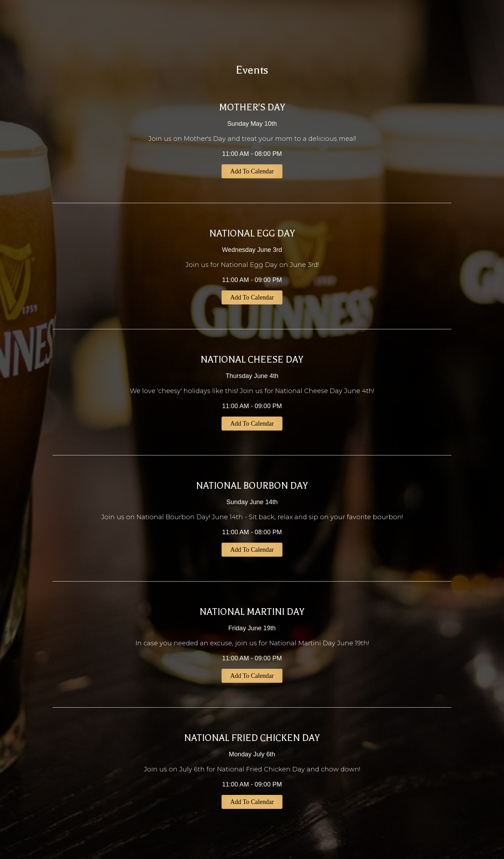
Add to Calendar (252, 171)
